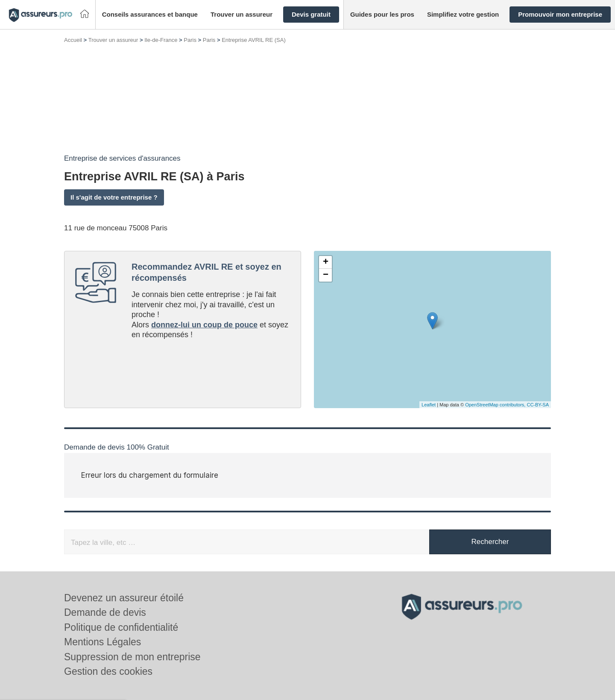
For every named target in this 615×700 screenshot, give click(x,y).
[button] (150, 15)
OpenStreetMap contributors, (496, 405)
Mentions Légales (102, 642)
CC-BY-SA (538, 405)
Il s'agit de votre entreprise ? (114, 197)
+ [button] (326, 262)
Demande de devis (105, 612)
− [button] (326, 275)
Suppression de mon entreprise (132, 657)
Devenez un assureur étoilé (124, 598)
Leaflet (429, 405)
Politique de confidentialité (121, 627)
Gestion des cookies (108, 671)
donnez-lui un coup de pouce (204, 325)
